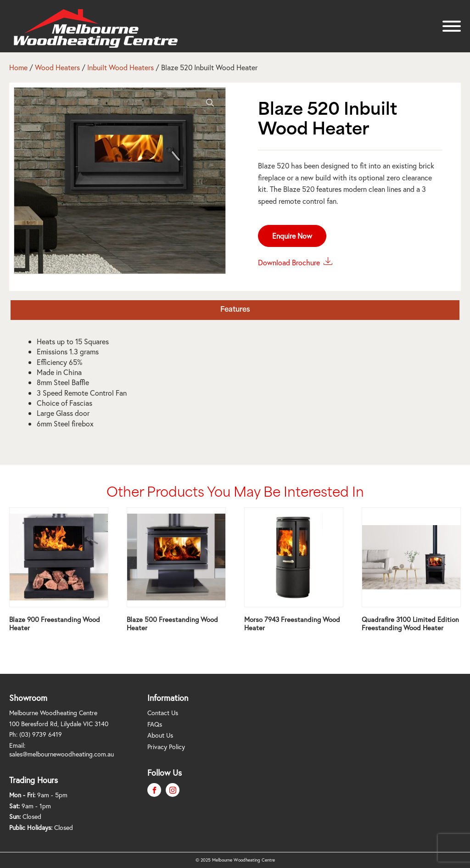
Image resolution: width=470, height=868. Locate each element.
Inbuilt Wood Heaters (120, 67)
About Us (160, 735)
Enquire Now (292, 236)
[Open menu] (452, 26)
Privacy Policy (166, 747)
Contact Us (163, 713)
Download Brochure (295, 262)
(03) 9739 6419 (41, 734)
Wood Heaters (57, 67)
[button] (210, 103)
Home (18, 67)
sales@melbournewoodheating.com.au (62, 754)
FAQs (155, 724)
